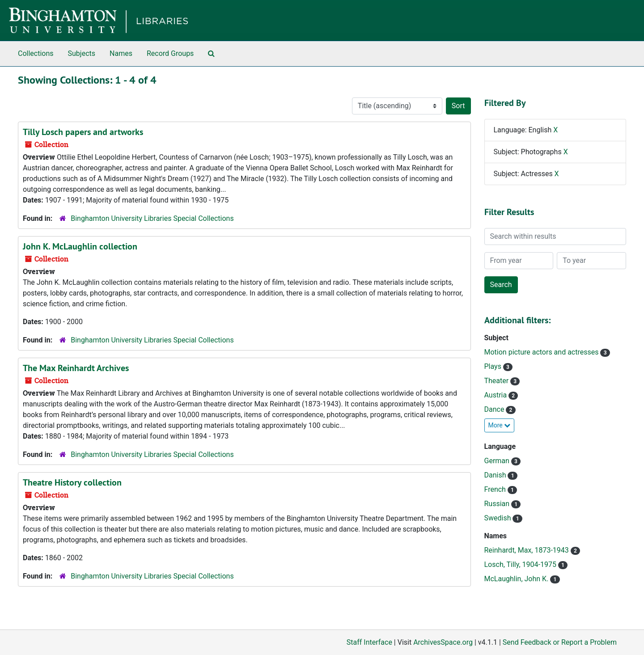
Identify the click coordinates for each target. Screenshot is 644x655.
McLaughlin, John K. (517, 579)
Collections (36, 53)
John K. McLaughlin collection (80, 246)
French (496, 489)
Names (121, 53)
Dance (495, 409)
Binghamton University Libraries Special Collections (152, 218)
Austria (497, 395)
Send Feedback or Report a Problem (560, 642)
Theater (498, 381)
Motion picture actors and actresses (542, 352)
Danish (496, 475)
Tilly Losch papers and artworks (83, 132)
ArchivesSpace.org (443, 642)
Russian (498, 504)
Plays (494, 366)
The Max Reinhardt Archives (76, 368)
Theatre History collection (72, 482)
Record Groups (170, 53)
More (500, 425)
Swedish (499, 518)
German (498, 461)
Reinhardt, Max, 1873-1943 (527, 550)
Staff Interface (369, 642)
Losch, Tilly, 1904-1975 (521, 564)
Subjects (82, 53)
